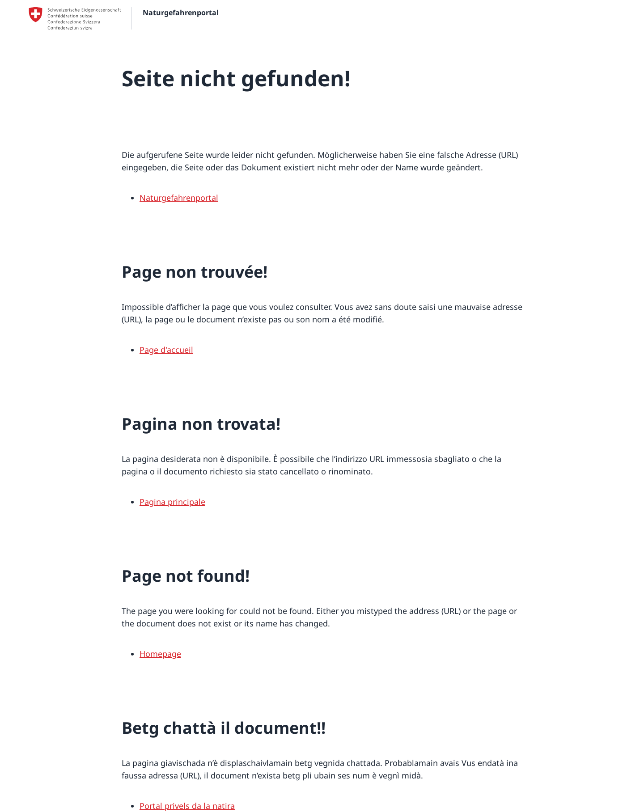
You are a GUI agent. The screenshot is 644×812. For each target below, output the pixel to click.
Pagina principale (172, 502)
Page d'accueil (166, 350)
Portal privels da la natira (187, 806)
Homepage (160, 654)
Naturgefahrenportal (179, 198)
